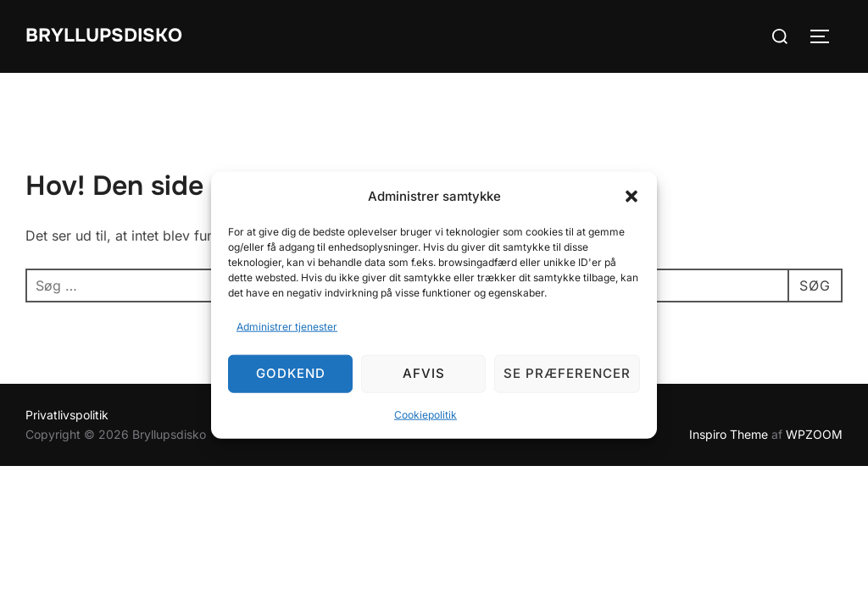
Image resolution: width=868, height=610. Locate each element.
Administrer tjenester (287, 327)
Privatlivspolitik (67, 415)
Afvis (424, 373)
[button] (632, 196)
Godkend (291, 373)
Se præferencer (567, 373)
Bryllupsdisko (104, 36)
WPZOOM (814, 434)
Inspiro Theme (729, 434)
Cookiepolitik (426, 415)
